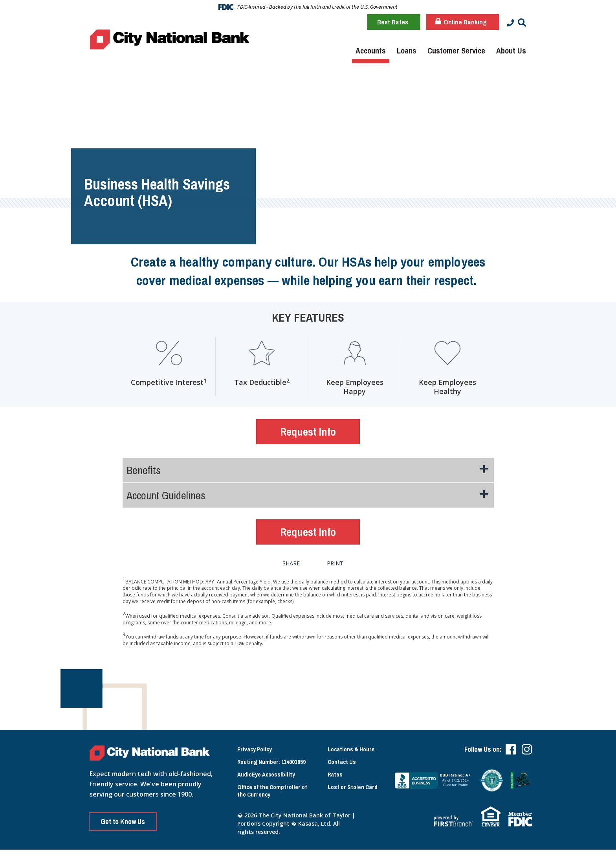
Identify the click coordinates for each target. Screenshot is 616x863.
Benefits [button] (144, 468)
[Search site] (522, 23)
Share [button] (291, 560)
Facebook (511, 746)
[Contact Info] (510, 23)
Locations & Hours (353, 746)
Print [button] (343, 560)
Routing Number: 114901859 (273, 759)
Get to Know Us (125, 818)
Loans (407, 51)
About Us (511, 51)
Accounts (371, 51)
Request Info (308, 432)
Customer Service (456, 51)
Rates (336, 773)
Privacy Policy (256, 746)
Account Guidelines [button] (166, 493)
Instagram (527, 746)
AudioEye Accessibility (267, 773)
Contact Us (343, 759)
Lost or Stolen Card (264, 807)
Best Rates (391, 22)
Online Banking (460, 22)
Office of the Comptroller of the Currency (274, 790)
